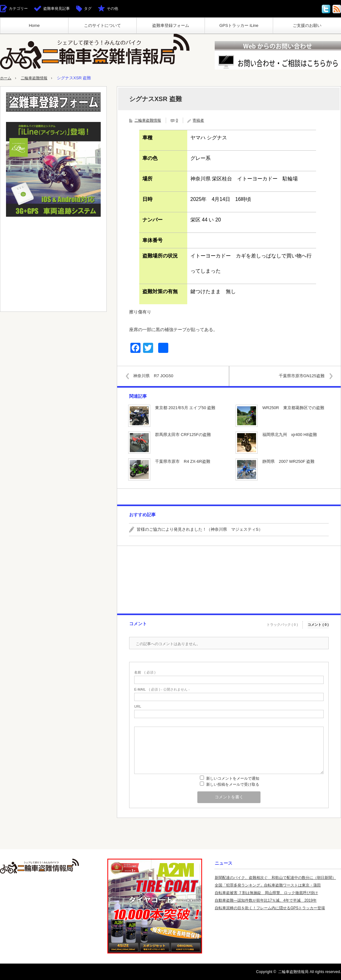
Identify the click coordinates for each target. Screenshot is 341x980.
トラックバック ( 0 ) (282, 623)
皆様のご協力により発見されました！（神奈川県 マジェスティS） (200, 529)
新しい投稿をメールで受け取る (233, 784)
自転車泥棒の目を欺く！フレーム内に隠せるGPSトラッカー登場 (270, 908)
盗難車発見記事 (57, 9)
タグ (88, 9)
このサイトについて (102, 25)
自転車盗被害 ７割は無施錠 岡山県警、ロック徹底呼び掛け (266, 893)
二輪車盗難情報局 (293, 972)
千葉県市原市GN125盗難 (299, 376)
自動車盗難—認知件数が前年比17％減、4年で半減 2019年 (266, 900)
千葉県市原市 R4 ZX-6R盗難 (183, 461)
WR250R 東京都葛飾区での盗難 (293, 408)
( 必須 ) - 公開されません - (162, 690)
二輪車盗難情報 (36, 78)
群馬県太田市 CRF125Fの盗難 (183, 435)
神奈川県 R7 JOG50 (156, 376)
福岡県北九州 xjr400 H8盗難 (290, 435)
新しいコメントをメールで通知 (233, 778)
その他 (112, 9)
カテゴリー (18, 9)
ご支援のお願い (307, 25)
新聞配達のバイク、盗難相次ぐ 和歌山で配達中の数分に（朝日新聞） (275, 878)
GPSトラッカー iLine (239, 25)
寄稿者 (198, 120)
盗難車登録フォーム (171, 25)
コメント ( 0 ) (318, 623)
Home (34, 25)
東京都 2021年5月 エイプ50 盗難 (185, 408)
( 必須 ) (145, 672)
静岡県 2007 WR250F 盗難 (288, 461)
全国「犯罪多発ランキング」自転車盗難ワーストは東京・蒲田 (268, 885)
